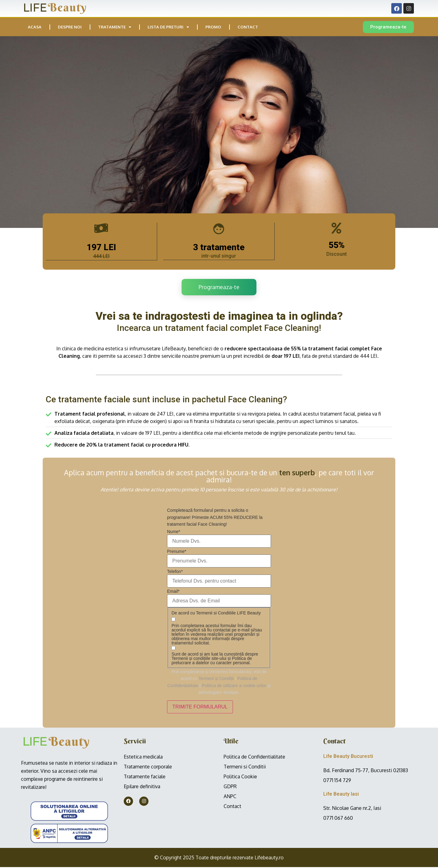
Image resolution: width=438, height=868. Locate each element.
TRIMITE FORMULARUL (200, 708)
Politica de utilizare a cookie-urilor (234, 686)
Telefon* (175, 572)
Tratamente (115, 27)
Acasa (35, 27)
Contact (248, 27)
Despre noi (70, 27)
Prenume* (177, 552)
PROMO (213, 27)
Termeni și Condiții (216, 679)
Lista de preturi (168, 27)
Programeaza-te (219, 288)
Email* (173, 592)
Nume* (174, 532)
